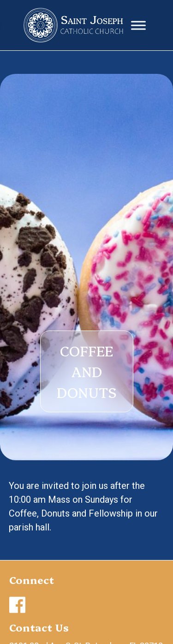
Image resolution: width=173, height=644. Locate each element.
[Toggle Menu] (138, 25)
